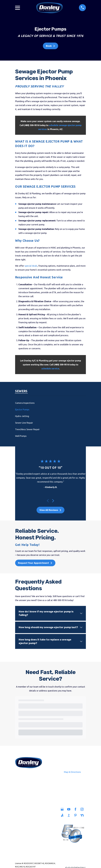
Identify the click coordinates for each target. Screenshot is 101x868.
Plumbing (21, 815)
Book (51, 46)
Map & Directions (72, 772)
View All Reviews (50, 510)
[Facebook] (76, 809)
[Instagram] (82, 809)
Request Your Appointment (35, 563)
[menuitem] (50, 403)
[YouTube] (69, 809)
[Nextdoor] (82, 815)
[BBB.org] (69, 815)
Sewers (21, 821)
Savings (36, 819)
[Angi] (63, 815)
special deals (31, 266)
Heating (21, 827)
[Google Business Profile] (63, 809)
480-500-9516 (29, 774)
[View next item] (53, 501)
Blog (36, 831)
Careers (36, 825)
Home (21, 810)
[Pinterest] (76, 815)
